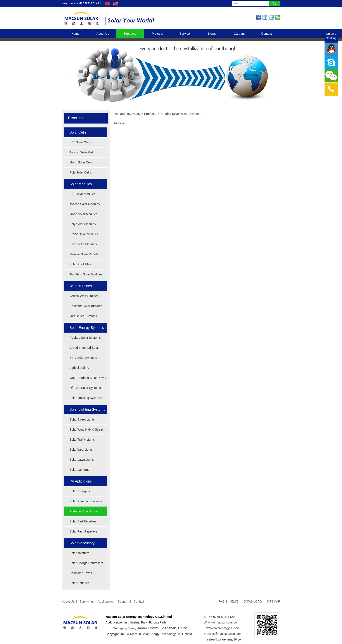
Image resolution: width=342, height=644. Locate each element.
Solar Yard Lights (81, 450)
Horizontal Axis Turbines (86, 306)
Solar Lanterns (79, 470)
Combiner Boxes (81, 573)
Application (105, 601)
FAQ (221, 601)
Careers (239, 34)
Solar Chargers (80, 491)
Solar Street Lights (82, 419)
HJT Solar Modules (82, 194)
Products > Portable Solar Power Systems (173, 114)
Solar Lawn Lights (82, 460)
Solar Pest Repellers (83, 531)
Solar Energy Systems (87, 328)
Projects (157, 34)
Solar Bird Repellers (83, 521)
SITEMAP (274, 601)
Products (130, 34)
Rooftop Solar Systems (85, 338)
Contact (266, 34)
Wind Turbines (81, 286)
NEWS (234, 601)
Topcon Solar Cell (81, 152)
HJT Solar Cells (80, 142)
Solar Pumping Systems (86, 501)
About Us (103, 34)
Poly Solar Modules (83, 224)
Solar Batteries (79, 583)
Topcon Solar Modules (85, 204)
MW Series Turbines (83, 316)
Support (123, 601)
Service (185, 34)
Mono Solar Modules (83, 214)
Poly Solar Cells (80, 172)
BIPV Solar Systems (83, 358)
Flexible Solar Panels (84, 254)
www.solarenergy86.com (223, 628)
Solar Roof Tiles (80, 264)
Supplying (86, 601)
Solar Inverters (79, 553)
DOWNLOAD (253, 601)
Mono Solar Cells (81, 162)
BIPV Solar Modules (83, 244)
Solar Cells (78, 132)
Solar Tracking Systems (85, 398)
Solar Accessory (82, 543)
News (212, 34)
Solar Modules (81, 184)
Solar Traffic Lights (82, 440)
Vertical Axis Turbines (84, 296)
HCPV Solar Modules (84, 234)
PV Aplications (81, 481)
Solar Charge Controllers (86, 563)
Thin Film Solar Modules (86, 274)
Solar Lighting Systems (87, 410)
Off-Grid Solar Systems (85, 388)
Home (75, 34)
